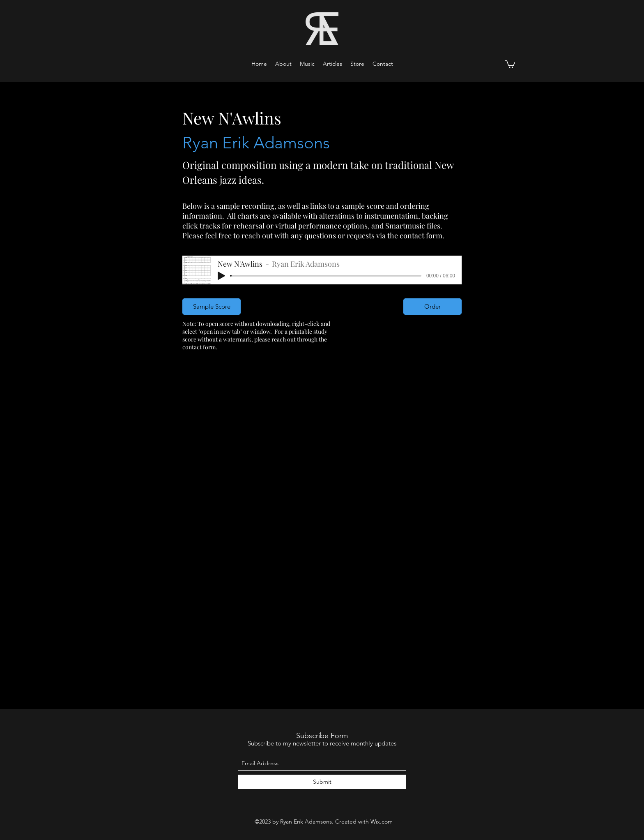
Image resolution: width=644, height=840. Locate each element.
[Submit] (322, 782)
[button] (307, 64)
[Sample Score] (212, 307)
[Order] (432, 307)
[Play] (221, 276)
